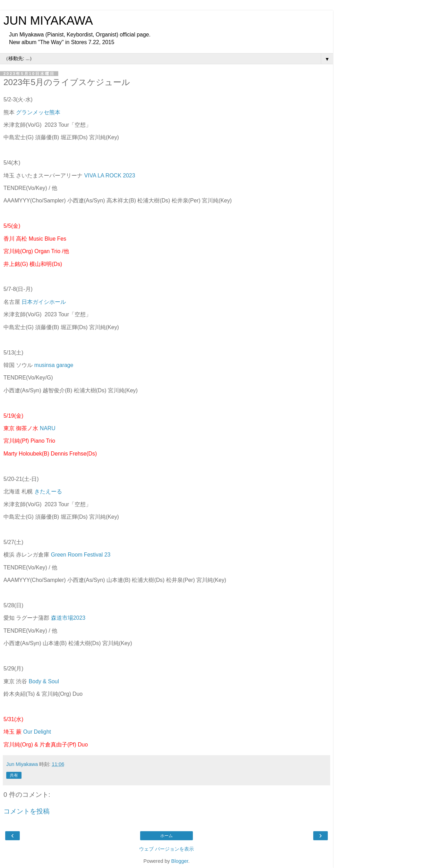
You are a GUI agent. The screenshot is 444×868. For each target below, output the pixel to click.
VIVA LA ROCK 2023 (110, 176)
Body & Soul (44, 681)
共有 (14, 775)
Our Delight (37, 732)
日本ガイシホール (44, 302)
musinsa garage (54, 365)
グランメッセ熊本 (38, 112)
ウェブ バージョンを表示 (166, 849)
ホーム (166, 836)
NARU (48, 428)
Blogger (180, 861)
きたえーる (48, 491)
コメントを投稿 (27, 811)
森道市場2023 (68, 618)
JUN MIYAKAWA (48, 20)
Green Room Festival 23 (81, 555)
